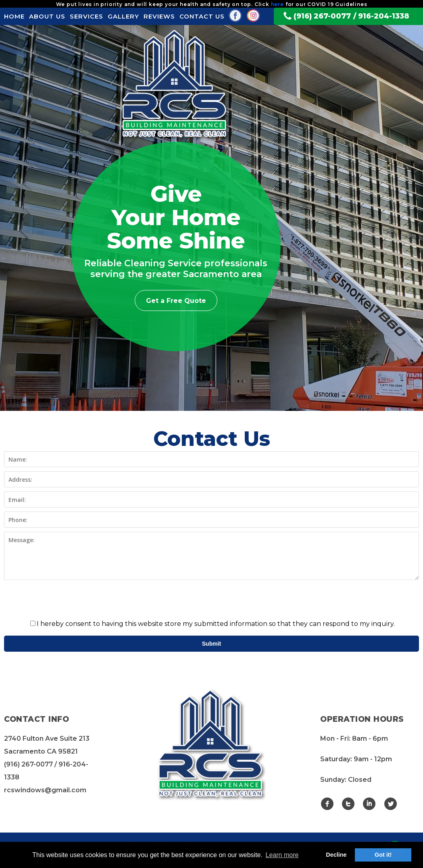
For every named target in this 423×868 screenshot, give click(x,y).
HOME (14, 16)
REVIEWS (159, 16)
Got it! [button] (383, 855)
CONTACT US (202, 16)
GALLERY (123, 16)
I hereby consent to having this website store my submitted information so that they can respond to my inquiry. (213, 624)
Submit (212, 644)
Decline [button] (336, 855)
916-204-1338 (384, 16)
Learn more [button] (282, 855)
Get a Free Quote (176, 301)
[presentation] (212, 600)
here (277, 4)
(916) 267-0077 (322, 16)
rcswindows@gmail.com (45, 790)
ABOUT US (47, 16)
